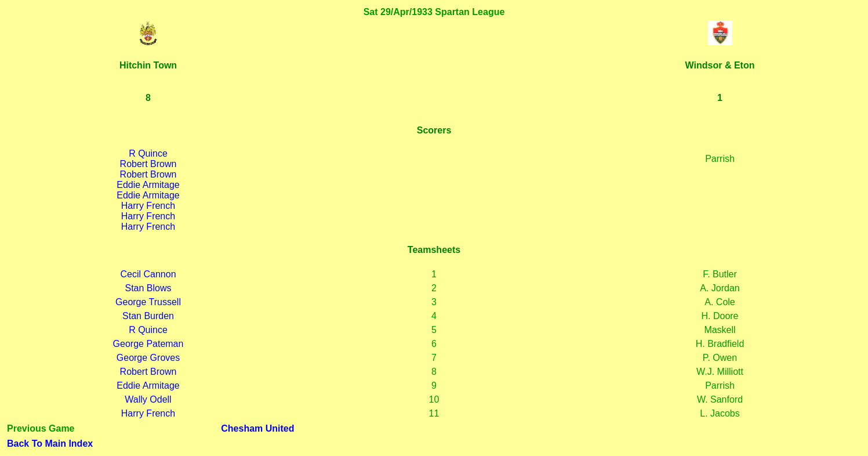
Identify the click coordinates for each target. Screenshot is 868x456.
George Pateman (148, 344)
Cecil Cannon (148, 274)
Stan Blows (148, 288)
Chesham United (257, 428)
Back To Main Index (50, 444)
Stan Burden (148, 316)
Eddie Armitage (148, 185)
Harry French (148, 206)
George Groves (148, 358)
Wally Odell (148, 399)
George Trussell (148, 302)
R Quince (148, 153)
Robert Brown (148, 164)
